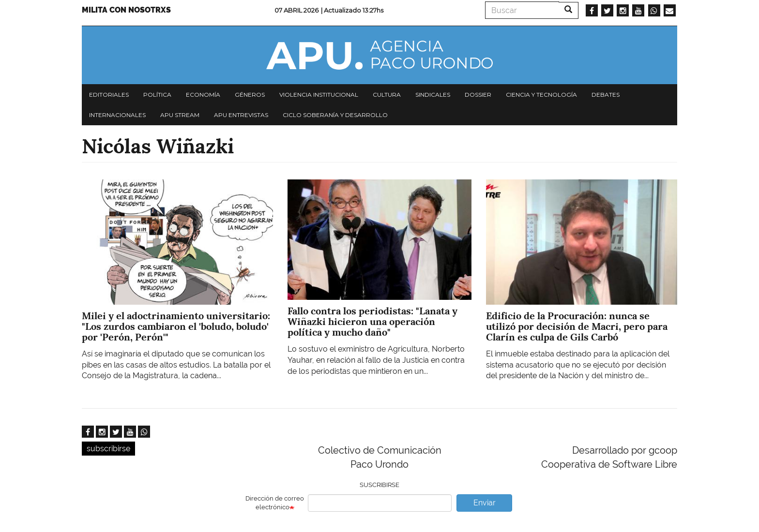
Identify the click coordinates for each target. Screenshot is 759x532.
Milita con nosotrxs (126, 10)
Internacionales (117, 115)
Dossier (478, 95)
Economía (203, 95)
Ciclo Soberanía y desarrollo (335, 115)
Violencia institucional (319, 95)
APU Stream (180, 115)
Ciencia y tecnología (541, 95)
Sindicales (433, 95)
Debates (606, 95)
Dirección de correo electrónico (275, 503)
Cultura (387, 95)
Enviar (485, 503)
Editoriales (109, 95)
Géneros (250, 95)
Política (157, 95)
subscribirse (108, 449)
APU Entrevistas (241, 115)
